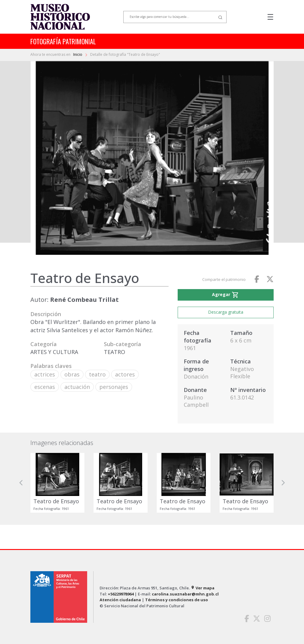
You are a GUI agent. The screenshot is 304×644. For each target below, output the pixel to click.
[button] (21, 483)
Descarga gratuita (226, 312)
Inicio (78, 54)
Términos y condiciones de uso (177, 600)
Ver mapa (203, 588)
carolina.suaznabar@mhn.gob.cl (185, 594)
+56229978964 (121, 594)
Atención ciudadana (120, 600)
